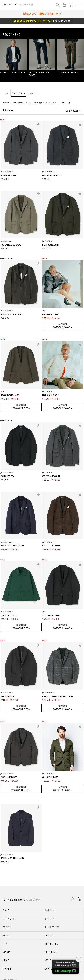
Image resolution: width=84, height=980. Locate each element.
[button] (5, 58)
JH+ (31, 93)
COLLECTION (51, 944)
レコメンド (9, 919)
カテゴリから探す (36, 102)
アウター (52, 102)
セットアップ (52, 927)
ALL (7, 93)
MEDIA (6, 960)
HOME (6, 102)
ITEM (5, 944)
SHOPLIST (8, 969)
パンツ (6, 935)
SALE (6, 910)
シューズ (49, 935)
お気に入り (51, 910)
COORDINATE (51, 952)
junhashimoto (19, 93)
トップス (49, 919)
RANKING (7, 952)
